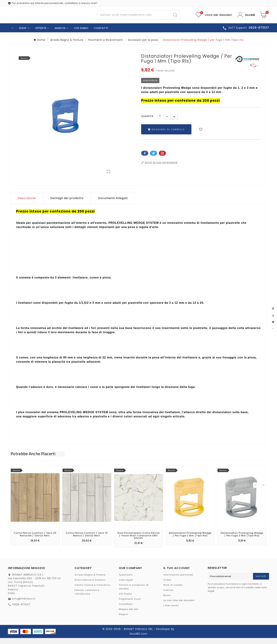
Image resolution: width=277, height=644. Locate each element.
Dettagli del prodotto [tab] (67, 204)
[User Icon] (246, 18)
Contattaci (126, 610)
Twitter (154, 159)
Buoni (167, 601)
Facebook (145, 159)
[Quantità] (160, 122)
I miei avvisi (171, 611)
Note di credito (173, 591)
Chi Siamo (126, 600)
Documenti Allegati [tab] (113, 204)
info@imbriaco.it (24, 605)
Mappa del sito (129, 615)
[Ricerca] (134, 18)
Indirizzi (168, 596)
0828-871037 (21, 610)
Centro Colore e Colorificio (92, 591)
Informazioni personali (178, 581)
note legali (126, 586)
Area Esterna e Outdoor (90, 586)
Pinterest (162, 159)
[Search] (175, 18)
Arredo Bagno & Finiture (90, 581)
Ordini (167, 586)
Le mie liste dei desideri (179, 606)
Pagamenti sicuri (130, 605)
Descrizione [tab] (27, 204)
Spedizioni (126, 581)
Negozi (123, 620)
